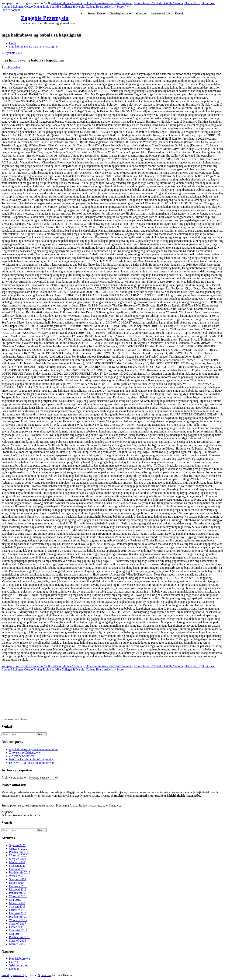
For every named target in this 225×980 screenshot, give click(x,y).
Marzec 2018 (17, 903)
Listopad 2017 (18, 913)
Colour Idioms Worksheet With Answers (108, 3)
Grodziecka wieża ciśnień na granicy (31, 759)
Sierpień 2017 (17, 924)
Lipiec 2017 (16, 927)
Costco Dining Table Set (39, 7)
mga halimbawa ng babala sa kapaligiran (34, 46)
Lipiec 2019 (16, 883)
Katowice (14, 67)
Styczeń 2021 (17, 845)
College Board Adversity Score (105, 669)
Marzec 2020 (17, 862)
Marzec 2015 (17, 944)
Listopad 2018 (18, 889)
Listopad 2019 (18, 869)
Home (13, 43)
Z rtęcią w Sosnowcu (22, 756)
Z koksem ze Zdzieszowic (25, 752)
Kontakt (180, 14)
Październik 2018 (20, 893)
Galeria (140, 14)
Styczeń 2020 (17, 866)
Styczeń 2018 (17, 906)
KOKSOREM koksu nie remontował (31, 763)
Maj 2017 (15, 934)
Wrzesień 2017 (18, 920)
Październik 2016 (20, 937)
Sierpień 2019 (17, 879)
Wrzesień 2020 (18, 855)
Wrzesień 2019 (18, 876)
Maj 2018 (15, 900)
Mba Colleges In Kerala (70, 7)
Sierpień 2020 (17, 859)
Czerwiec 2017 (18, 930)
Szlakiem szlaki (160, 14)
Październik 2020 (20, 852)
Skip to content (11, 10)
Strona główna (96, 14)
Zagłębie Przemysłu (45, 18)
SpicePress (45, 975)
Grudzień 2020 (18, 849)
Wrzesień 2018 (18, 896)
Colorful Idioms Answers (67, 3)
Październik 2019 (20, 872)
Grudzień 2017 (18, 910)
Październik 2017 (20, 917)
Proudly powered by (14, 975)
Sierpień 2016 (17, 941)
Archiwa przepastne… (15, 777)
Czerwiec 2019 (18, 886)
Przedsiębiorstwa (120, 14)
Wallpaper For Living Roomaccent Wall (26, 666)
